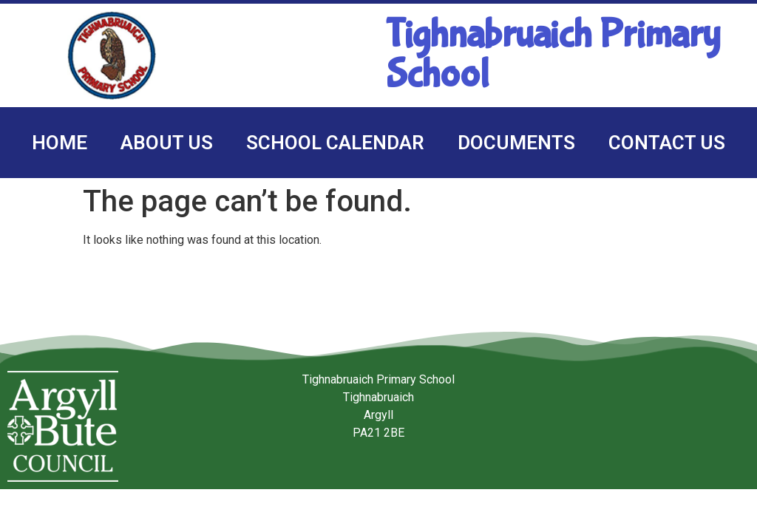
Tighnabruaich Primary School (553, 55)
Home (60, 143)
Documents (516, 143)
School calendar (335, 143)
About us (167, 143)
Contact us (667, 143)
